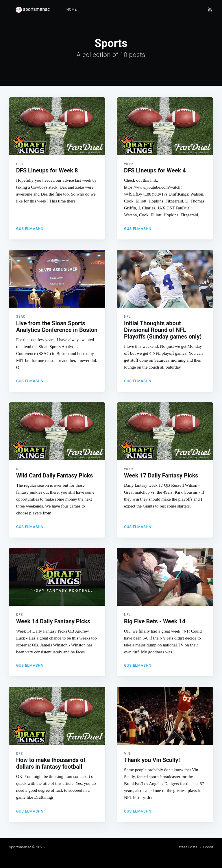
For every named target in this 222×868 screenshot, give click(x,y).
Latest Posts (187, 847)
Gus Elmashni (30, 229)
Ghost (208, 847)
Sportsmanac (20, 847)
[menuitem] (72, 10)
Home (72, 10)
